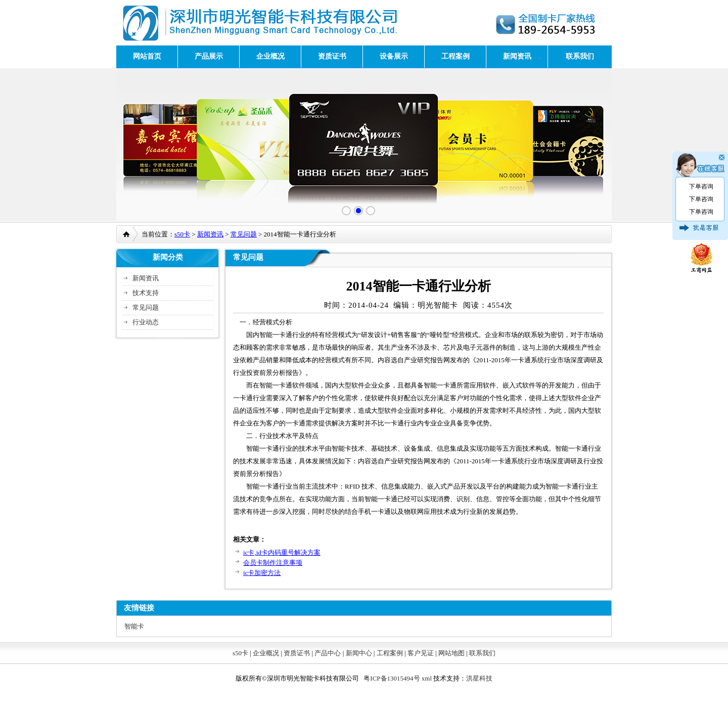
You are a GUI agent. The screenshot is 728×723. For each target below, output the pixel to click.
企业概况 (270, 56)
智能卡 (134, 626)
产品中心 (328, 653)
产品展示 (209, 56)
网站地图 (451, 653)
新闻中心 (359, 653)
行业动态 (146, 322)
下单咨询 (701, 186)
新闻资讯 (517, 56)
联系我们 (580, 56)
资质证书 (332, 56)
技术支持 (146, 293)
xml (427, 678)
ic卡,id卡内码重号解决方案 (282, 552)
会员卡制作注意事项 (273, 563)
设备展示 (394, 56)
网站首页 (147, 56)
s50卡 (182, 234)
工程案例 (456, 56)
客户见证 (421, 653)
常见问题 (244, 234)
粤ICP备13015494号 (392, 678)
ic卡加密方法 (262, 573)
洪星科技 (479, 678)
